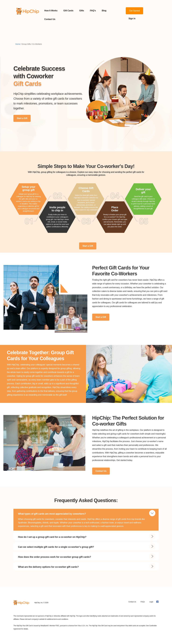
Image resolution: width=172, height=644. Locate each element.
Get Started (134, 11)
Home (18, 44)
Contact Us (50, 19)
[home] (28, 15)
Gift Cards (68, 11)
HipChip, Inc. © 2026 (41, 603)
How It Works (51, 11)
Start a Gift (22, 118)
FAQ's (93, 11)
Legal (151, 602)
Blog (104, 11)
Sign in (132, 19)
